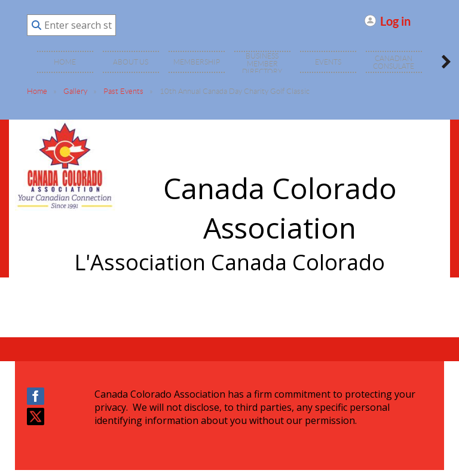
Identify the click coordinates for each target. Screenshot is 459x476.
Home (37, 91)
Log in (395, 21)
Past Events (123, 91)
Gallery (75, 91)
